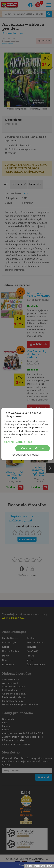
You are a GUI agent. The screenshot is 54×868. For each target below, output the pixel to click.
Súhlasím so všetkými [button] (33, 448)
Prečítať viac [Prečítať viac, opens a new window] (10, 437)
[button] (27, 442)
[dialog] (27, 434)
